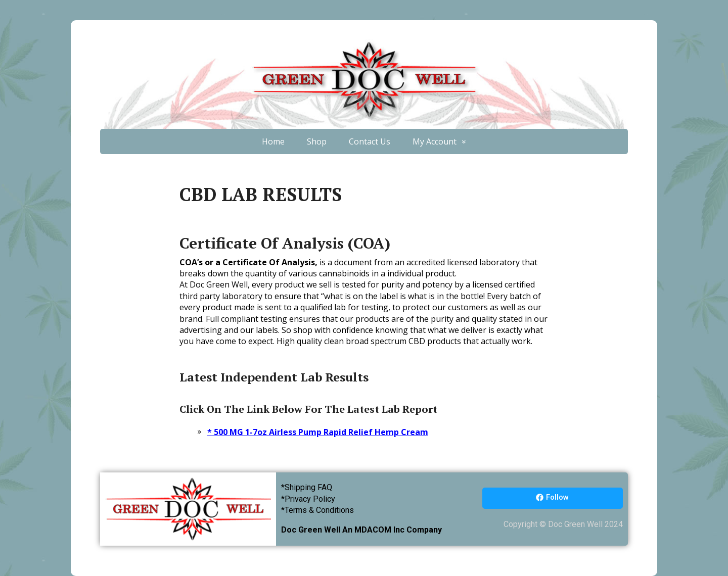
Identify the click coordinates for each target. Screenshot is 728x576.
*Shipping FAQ (307, 487)
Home (273, 141)
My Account (435, 141)
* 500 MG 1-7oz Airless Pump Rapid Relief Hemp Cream (318, 432)
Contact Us (370, 141)
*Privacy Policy (308, 499)
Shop (317, 141)
